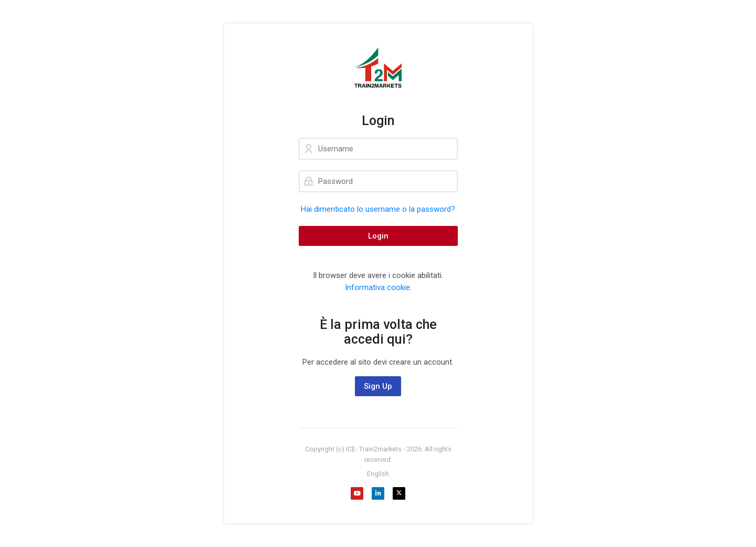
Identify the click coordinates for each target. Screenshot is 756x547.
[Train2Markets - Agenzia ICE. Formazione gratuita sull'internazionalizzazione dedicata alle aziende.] (378, 68)
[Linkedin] (378, 493)
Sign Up (378, 386)
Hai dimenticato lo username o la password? (378, 209)
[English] (378, 474)
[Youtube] (357, 493)
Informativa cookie (377, 287)
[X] (399, 493)
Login (378, 236)
